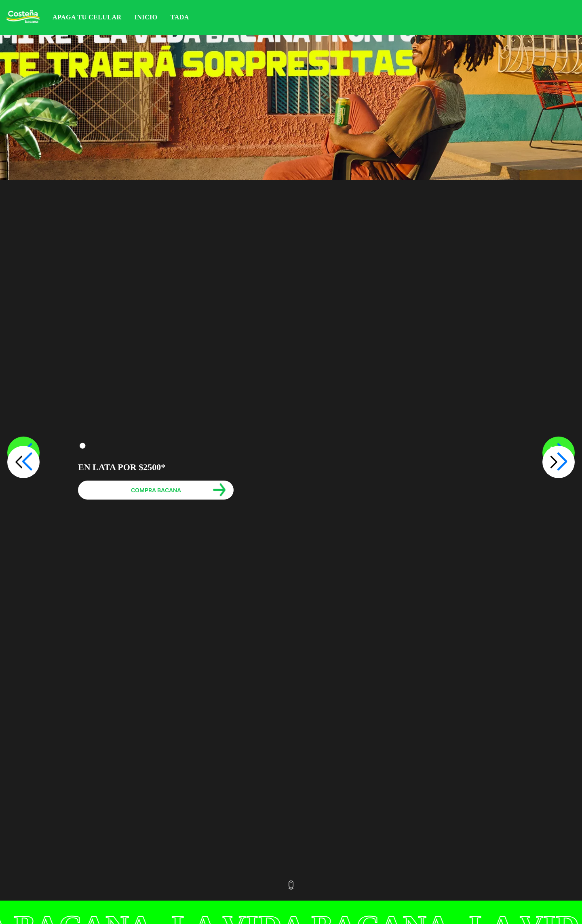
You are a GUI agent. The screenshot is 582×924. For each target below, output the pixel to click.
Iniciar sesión (573, 17)
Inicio (146, 17)
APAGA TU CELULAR (87, 17)
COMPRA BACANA (156, 490)
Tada (180, 17)
